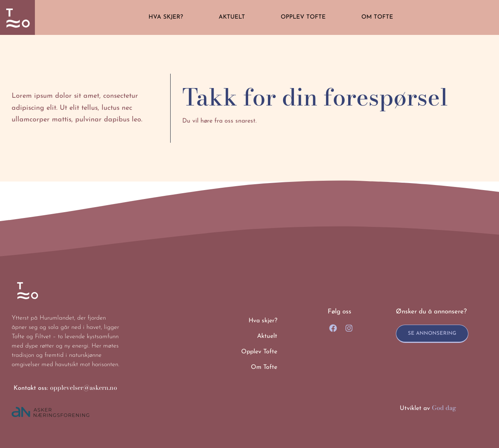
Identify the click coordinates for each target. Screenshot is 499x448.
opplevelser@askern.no (84, 387)
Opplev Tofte (303, 17)
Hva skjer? (166, 17)
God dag (444, 408)
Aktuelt (232, 17)
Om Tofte (377, 17)
